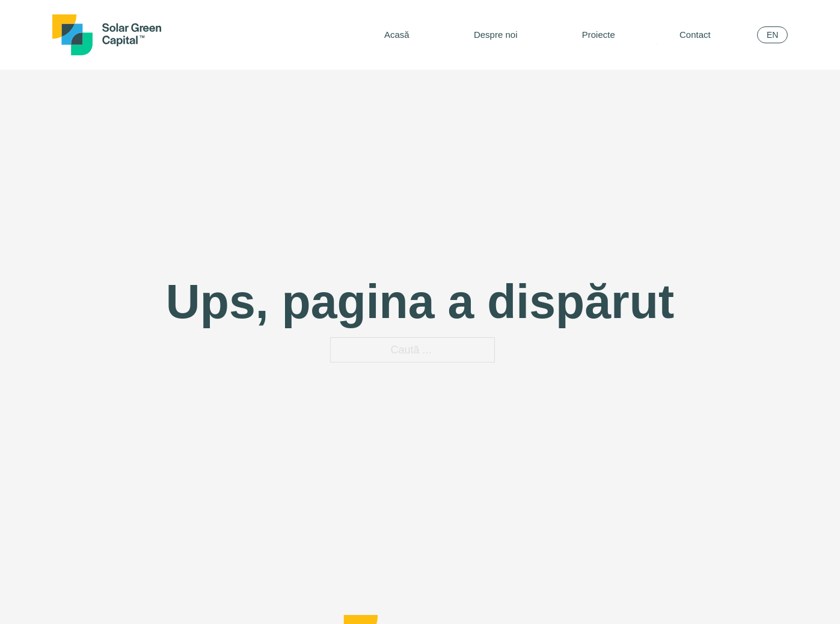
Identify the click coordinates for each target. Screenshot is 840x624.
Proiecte (599, 35)
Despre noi (496, 35)
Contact (695, 35)
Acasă (397, 35)
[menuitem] (772, 35)
